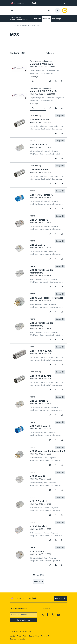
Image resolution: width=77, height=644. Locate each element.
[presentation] (33, 3)
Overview (37, 19)
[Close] (65, 3)
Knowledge (56, 19)
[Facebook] (48, 615)
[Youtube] (58, 615)
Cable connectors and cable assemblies (25, 25)
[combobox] (55, 53)
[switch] (51, 81)
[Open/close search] (49, 11)
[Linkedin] (42, 615)
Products (46, 19)
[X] (53, 615)
